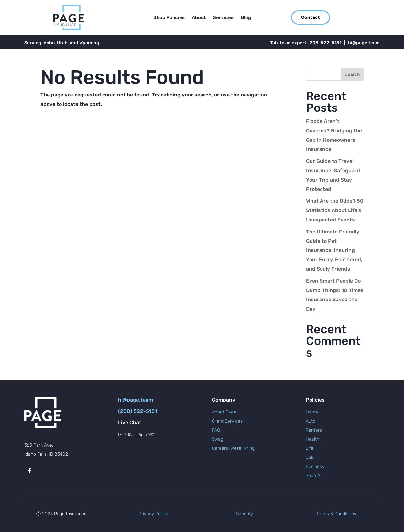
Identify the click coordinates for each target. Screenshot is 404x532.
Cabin (311, 457)
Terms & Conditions (336, 514)
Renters (314, 430)
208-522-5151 (325, 43)
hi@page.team (364, 43)
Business (315, 466)
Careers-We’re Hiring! (234, 448)
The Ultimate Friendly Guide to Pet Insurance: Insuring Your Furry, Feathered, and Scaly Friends (334, 250)
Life (310, 448)
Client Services (227, 421)
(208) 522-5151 (137, 411)
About (199, 18)
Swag (218, 439)
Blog (246, 18)
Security (245, 514)
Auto (311, 421)
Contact (311, 17)
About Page (224, 412)
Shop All (314, 475)
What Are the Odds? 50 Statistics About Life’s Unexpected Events (335, 210)
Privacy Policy (153, 514)
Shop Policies (169, 18)
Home (312, 412)
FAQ (216, 430)
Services (223, 18)
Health (312, 439)
